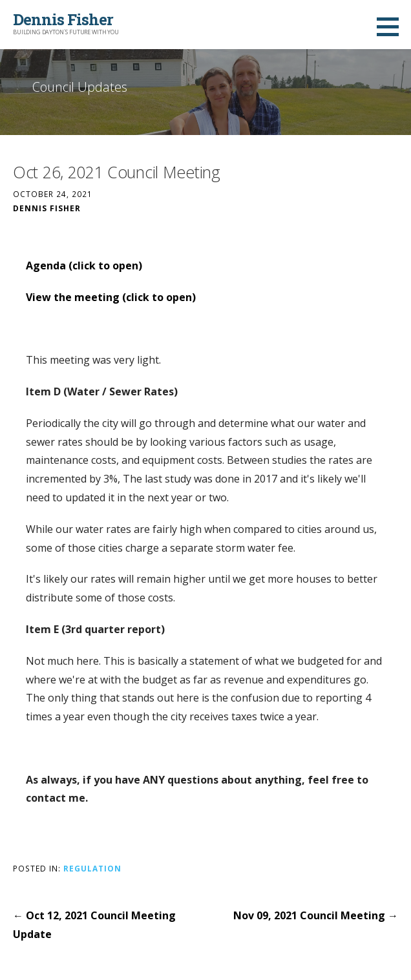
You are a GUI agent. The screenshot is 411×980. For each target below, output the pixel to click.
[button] (392, 26)
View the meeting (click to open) (111, 297)
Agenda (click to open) (84, 266)
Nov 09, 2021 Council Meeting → (316, 915)
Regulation (92, 868)
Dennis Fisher (63, 19)
